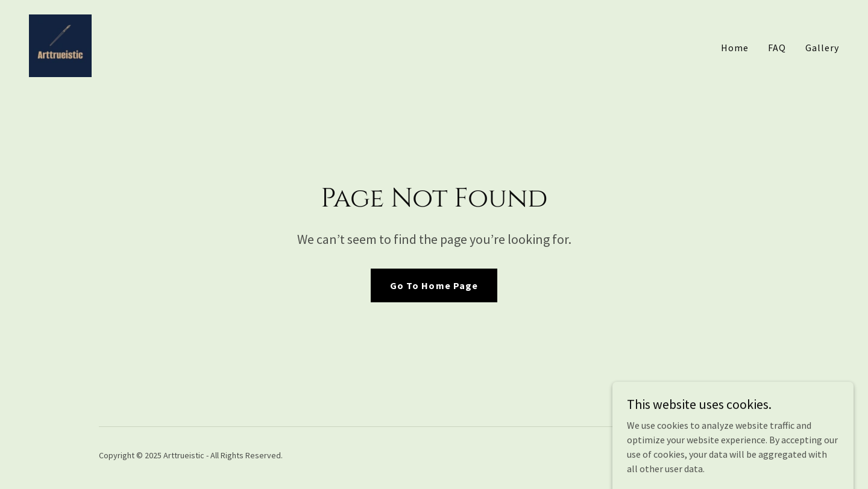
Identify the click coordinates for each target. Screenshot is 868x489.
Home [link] (735, 48)
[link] (60, 45)
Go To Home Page (434, 285)
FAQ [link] (777, 48)
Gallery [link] (822, 48)
